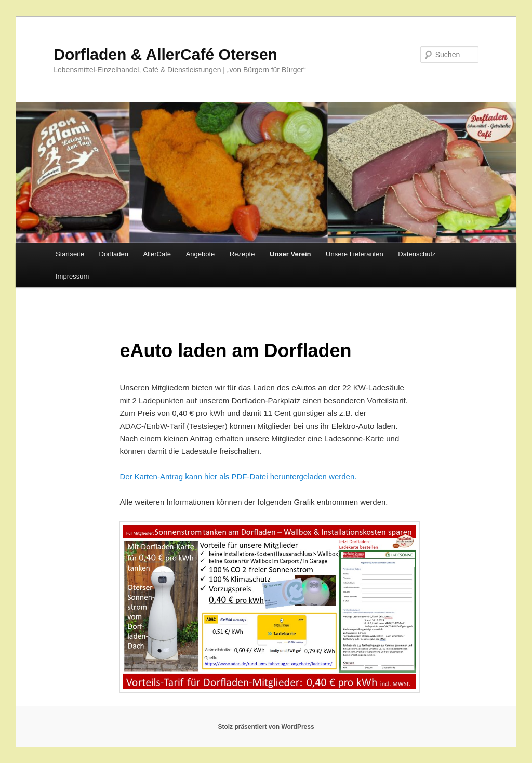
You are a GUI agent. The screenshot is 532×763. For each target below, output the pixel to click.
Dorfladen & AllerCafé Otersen (165, 54)
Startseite (70, 254)
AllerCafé (157, 254)
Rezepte (242, 254)
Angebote (201, 254)
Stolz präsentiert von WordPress (266, 727)
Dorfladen (114, 254)
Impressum (72, 276)
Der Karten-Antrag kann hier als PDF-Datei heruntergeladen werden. (238, 476)
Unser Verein (290, 254)
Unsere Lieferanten (355, 254)
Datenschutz (417, 254)
